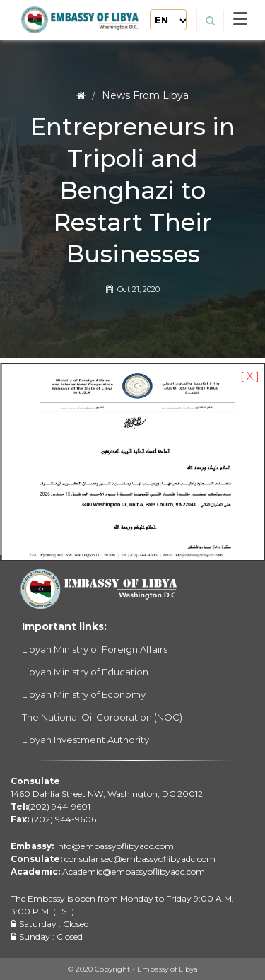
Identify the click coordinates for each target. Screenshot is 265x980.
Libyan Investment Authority (86, 740)
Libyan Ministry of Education (85, 672)
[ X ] (250, 376)
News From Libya (145, 95)
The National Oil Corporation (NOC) (102, 717)
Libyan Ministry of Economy (84, 694)
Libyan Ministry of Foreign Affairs (95, 649)
